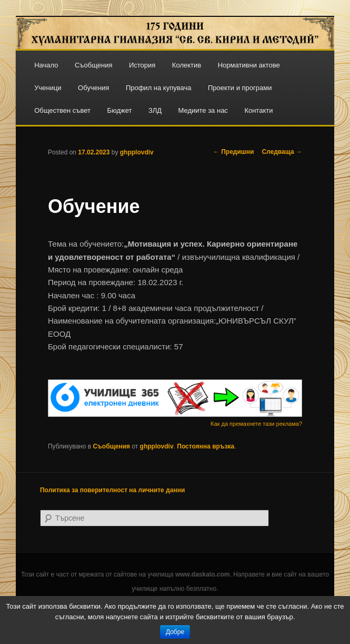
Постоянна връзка (206, 446)
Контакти (258, 110)
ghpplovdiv (137, 152)
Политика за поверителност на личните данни (112, 490)
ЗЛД (155, 110)
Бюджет (119, 110)
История (142, 65)
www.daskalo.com (203, 574)
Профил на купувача (159, 88)
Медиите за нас (203, 110)
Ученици (48, 88)
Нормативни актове (249, 65)
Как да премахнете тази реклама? (256, 424)
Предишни (234, 152)
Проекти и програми (240, 88)
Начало (46, 65)
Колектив (187, 65)
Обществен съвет (62, 110)
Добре (175, 632)
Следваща (282, 152)
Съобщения (93, 65)
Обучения (93, 88)
